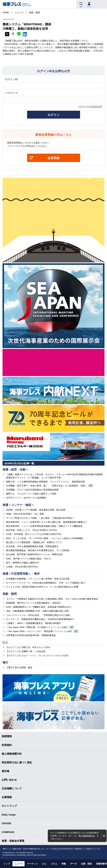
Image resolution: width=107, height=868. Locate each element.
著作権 (5, 771)
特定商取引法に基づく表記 (17, 762)
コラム (54, 864)
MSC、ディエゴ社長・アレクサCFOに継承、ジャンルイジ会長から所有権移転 (45, 538)
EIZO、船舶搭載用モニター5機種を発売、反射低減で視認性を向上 (39, 607)
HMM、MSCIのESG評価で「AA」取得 (25, 514)
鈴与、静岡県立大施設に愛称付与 (22, 563)
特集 (64, 864)
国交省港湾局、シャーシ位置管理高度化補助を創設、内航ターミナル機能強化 (44, 526)
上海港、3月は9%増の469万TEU (22, 567)
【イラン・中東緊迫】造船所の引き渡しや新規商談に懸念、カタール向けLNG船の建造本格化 (52, 599)
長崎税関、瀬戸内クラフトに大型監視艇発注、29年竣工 (33, 603)
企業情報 (7, 797)
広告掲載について (12, 788)
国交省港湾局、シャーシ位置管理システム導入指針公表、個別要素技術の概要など (47, 522)
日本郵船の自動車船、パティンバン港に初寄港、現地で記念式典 (38, 579)
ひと (5, 642)
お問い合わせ (9, 780)
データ (73, 864)
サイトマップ (9, 806)
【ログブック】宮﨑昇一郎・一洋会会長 (26, 651)
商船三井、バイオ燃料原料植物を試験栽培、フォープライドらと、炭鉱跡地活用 (45, 482)
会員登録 (53, 158)
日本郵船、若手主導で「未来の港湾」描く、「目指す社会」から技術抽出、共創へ (49, 486)
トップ (7, 864)
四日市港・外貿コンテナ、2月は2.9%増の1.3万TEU (31, 530)
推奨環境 (7, 736)
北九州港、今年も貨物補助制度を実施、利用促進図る (32, 546)
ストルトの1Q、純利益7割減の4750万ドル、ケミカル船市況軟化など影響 (42, 587)
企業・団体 (86, 864)
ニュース (19, 864)
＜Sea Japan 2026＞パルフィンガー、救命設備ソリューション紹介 (42, 631)
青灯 (5, 663)
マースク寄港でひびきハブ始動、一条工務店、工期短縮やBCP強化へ (40, 518)
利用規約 (7, 745)
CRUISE (6, 823)
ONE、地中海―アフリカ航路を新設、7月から (29, 559)
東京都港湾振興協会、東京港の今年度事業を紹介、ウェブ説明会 (38, 550)
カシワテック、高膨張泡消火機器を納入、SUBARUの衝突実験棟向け (40, 619)
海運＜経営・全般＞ (15, 470)
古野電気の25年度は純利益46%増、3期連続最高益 (31, 635)
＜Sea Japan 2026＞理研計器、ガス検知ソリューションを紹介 (40, 627)
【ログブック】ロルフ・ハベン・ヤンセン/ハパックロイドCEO (37, 656)
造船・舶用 (10, 594)
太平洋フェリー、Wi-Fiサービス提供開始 (26, 498)
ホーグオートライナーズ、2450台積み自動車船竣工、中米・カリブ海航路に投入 (46, 583)
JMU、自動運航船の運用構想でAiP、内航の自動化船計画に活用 (37, 611)
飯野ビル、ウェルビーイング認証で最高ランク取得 (31, 494)
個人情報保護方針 (87, 836)
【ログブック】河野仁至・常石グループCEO (28, 647)
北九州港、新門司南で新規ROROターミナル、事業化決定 (34, 554)
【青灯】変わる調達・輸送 (19, 667)
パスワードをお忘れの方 (90, 106)
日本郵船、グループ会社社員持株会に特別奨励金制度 (32, 490)
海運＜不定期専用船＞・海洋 (21, 574)
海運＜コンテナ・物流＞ (18, 505)
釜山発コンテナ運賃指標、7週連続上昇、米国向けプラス (34, 542)
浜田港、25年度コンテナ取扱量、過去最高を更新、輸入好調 (36, 510)
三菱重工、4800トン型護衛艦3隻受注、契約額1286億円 (33, 623)
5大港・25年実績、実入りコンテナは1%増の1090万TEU (34, 534)
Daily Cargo (9, 815)
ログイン (53, 115)
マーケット (33, 864)
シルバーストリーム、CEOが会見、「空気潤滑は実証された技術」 (39, 615)
